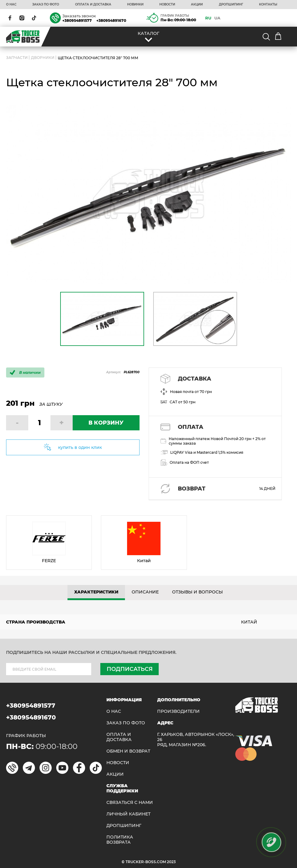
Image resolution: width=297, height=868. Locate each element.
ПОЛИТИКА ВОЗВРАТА (120, 840)
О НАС (11, 5)
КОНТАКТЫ (268, 5)
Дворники (43, 58)
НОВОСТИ (167, 5)
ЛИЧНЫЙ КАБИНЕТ (128, 814)
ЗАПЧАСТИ (17, 58)
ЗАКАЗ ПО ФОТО (46, 5)
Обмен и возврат (128, 751)
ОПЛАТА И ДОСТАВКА (93, 5)
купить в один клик (80, 447)
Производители (178, 711)
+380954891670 (111, 21)
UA (217, 18)
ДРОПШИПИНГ (231, 5)
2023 (171, 862)
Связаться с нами (130, 803)
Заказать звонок (79, 16)
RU (208, 18)
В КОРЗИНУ (106, 423)
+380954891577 (77, 21)
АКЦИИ (197, 5)
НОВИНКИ (135, 5)
